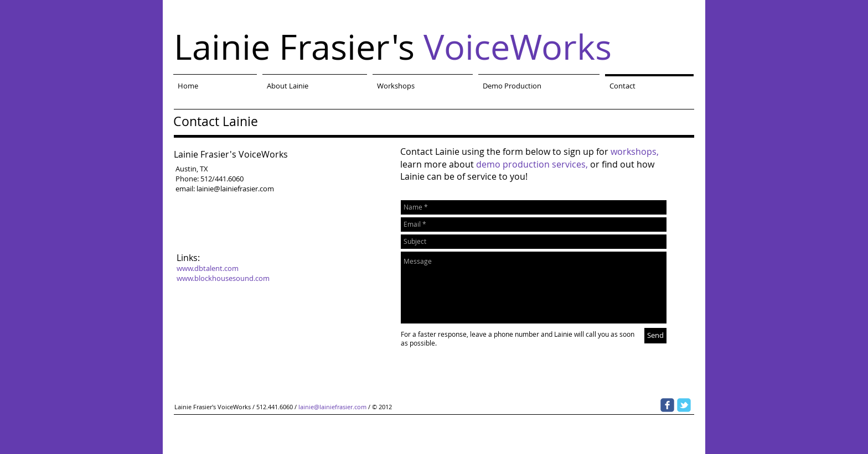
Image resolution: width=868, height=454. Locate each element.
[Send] (655, 336)
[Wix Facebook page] (667, 405)
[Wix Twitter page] (684, 405)
